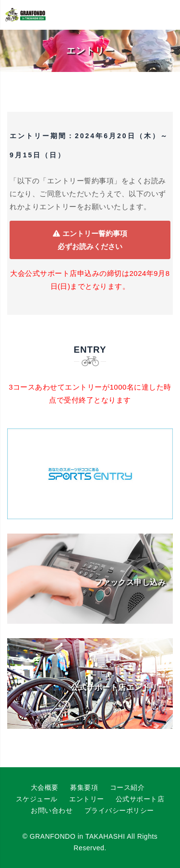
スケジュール (37, 799)
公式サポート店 (140, 799)
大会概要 (45, 787)
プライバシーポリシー (119, 810)
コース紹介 (127, 787)
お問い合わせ (52, 810)
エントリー (87, 799)
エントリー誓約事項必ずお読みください (90, 240)
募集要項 (84, 787)
